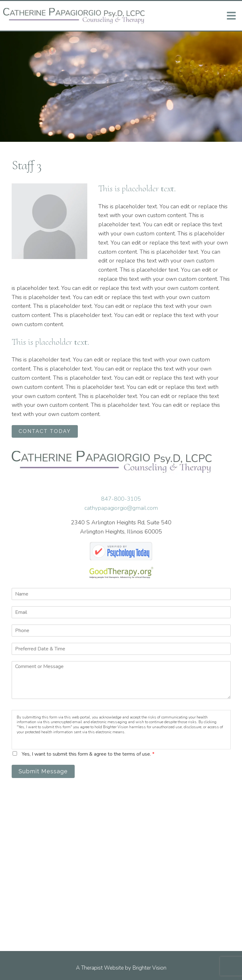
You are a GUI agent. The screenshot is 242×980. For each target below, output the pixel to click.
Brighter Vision (149, 968)
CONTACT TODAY (45, 431)
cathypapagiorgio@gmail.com (121, 508)
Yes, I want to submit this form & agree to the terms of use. (88, 754)
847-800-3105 (121, 499)
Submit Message (43, 771)
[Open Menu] (231, 16)
